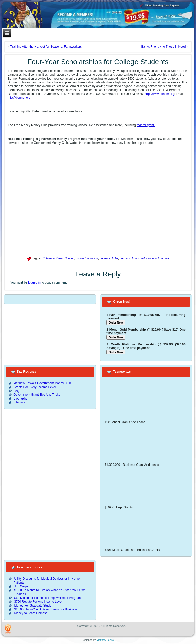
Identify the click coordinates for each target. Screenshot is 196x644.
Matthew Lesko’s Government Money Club (42, 383)
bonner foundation (87, 258)
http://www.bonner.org (159, 94)
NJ (157, 258)
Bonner (69, 258)
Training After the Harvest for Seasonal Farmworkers (46, 47)
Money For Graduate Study (33, 606)
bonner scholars (130, 258)
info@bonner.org (19, 98)
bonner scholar (109, 258)
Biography (20, 398)
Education (148, 258)
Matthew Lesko (105, 640)
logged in (34, 282)
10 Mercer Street (53, 258)
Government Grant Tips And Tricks (37, 395)
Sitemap (19, 402)
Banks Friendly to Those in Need (163, 47)
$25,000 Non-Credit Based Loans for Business (46, 609)
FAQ (16, 391)
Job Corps (21, 586)
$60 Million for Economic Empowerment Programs (48, 598)
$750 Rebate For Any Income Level (38, 602)
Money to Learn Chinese (31, 613)
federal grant (146, 125)
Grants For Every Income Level (34, 387)
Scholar (165, 258)
